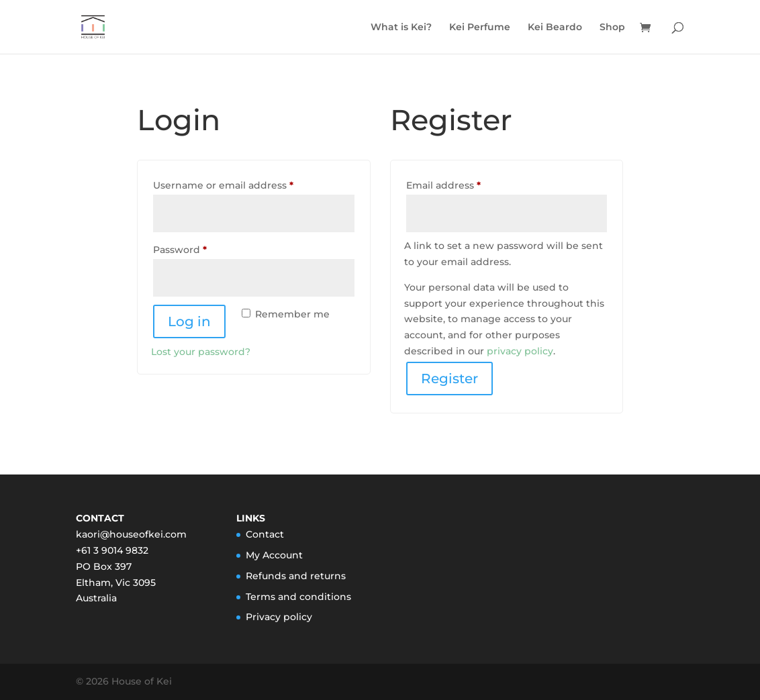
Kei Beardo (555, 28)
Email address (466, 184)
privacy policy (520, 351)
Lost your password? (201, 352)
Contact (265, 534)
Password (202, 248)
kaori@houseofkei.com (131, 534)
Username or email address (245, 184)
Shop (612, 28)
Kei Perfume (480, 28)
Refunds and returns (296, 576)
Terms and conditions (298, 597)
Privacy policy (279, 617)
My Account (274, 555)
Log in (189, 321)
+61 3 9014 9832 (112, 550)
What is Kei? (401, 28)
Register (449, 379)
